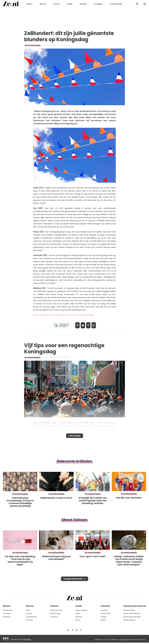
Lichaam (29, 620)
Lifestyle (83, 4)
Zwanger (7, 613)
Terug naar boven (73, 581)
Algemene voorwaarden (129, 640)
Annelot (66, 45)
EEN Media (27, 639)
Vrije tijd (104, 610)
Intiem (78, 620)
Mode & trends (56, 610)
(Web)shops (55, 613)
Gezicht (29, 613)
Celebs (104, 617)
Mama (30, 4)
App (96, 325)
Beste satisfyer (129, 620)
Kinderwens (8, 610)
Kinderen (7, 617)
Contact (142, 640)
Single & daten (81, 610)
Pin (89, 325)
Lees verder (75, 437)
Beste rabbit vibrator (132, 613)
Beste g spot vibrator (132, 617)
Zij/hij (77, 613)
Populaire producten (135, 606)
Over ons (106, 640)
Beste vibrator (129, 610)
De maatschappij (32, 45)
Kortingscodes (116, 4)
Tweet (82, 325)
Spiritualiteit (105, 613)
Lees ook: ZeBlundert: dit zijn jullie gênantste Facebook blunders (64, 315)
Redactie (98, 640)
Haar (28, 610)
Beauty (43, 4)
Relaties (79, 617)
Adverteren (115, 640)
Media (103, 620)
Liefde (70, 4)
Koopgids (98, 4)
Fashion (57, 4)
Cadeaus (54, 617)
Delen (75, 325)
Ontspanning (31, 617)
